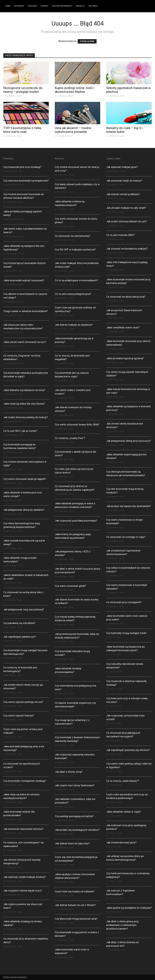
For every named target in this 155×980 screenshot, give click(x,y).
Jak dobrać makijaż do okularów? (74, 325)
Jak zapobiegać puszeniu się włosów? (128, 750)
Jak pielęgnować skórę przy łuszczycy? (129, 441)
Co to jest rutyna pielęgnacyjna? (73, 294)
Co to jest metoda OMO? (120, 235)
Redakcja (80, 6)
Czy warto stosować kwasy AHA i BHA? (77, 424)
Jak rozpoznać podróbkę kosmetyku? (76, 521)
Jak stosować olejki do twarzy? (124, 181)
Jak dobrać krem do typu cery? (72, 843)
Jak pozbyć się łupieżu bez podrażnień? (129, 506)
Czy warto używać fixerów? (19, 716)
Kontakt (44, 6)
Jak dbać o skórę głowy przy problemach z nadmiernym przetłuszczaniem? (122, 925)
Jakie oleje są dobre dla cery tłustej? (24, 404)
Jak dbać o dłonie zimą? (69, 772)
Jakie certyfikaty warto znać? (123, 327)
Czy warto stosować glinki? (70, 586)
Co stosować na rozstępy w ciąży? (126, 537)
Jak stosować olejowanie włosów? (23, 829)
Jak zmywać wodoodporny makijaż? (127, 249)
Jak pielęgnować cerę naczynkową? (24, 609)
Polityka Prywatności (62, 6)
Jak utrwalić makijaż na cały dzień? (126, 208)
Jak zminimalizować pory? (121, 842)
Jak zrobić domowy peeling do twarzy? (26, 417)
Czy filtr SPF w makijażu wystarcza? (75, 249)
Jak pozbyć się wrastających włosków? (77, 830)
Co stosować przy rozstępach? (124, 602)
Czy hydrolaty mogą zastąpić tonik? (126, 633)
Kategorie (32, 6)
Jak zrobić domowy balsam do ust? (126, 221)
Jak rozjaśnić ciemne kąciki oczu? (23, 891)
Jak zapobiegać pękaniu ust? (20, 637)
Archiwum (19, 6)
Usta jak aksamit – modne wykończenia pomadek (73, 130)
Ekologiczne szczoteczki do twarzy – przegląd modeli (23, 90)
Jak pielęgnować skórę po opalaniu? (24, 510)
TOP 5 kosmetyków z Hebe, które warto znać (23, 130)
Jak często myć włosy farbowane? (75, 785)
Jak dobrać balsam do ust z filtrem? (75, 905)
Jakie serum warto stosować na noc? (25, 342)
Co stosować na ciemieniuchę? (72, 236)
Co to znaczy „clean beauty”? (123, 781)
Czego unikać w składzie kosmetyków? (26, 311)
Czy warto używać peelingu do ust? (23, 702)
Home (8, 6)
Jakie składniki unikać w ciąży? (124, 812)
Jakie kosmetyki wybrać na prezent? (24, 280)
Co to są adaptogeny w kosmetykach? (76, 280)
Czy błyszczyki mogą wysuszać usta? (76, 919)
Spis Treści (93, 6)
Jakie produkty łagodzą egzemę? (125, 358)
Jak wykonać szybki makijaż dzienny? (25, 877)
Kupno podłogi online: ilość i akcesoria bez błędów (75, 90)
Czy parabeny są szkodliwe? (19, 623)
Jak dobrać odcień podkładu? (123, 194)
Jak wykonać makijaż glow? (122, 167)
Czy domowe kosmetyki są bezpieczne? (26, 181)
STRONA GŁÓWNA (87, 41)
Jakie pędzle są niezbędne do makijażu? (129, 908)
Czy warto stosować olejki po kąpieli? (25, 479)
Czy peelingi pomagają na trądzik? (74, 816)
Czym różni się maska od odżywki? (75, 891)
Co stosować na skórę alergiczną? (126, 297)
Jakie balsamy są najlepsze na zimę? (24, 390)
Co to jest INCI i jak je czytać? (20, 431)
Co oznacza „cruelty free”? (70, 438)
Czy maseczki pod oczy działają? (22, 167)
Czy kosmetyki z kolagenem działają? (25, 781)
